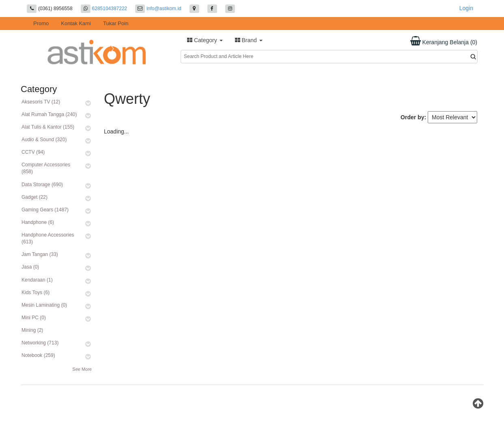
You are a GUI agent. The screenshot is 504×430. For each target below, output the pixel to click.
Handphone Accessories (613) (48, 238)
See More (82, 369)
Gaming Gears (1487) (45, 210)
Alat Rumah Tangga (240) (49, 114)
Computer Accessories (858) (46, 168)
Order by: (413, 117)
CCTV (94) (33, 152)
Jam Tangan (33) (40, 254)
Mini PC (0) (34, 318)
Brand (249, 40)
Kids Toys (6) (36, 292)
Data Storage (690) (42, 185)
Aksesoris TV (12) (41, 102)
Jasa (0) (30, 267)
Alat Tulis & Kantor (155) (48, 127)
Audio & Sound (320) (44, 140)
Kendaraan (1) (37, 280)
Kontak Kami (76, 23)
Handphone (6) (38, 222)
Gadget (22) (34, 197)
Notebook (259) (38, 355)
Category (205, 40)
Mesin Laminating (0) (44, 305)
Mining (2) (32, 330)
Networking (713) (40, 343)
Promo (41, 23)
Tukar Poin (116, 23)
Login (466, 8)
